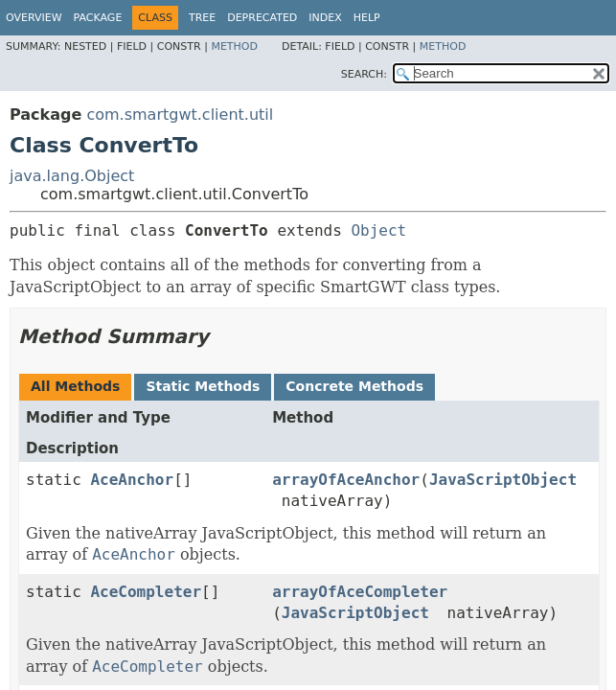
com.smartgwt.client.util (180, 115)
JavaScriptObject (503, 480)
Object (378, 230)
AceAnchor (132, 480)
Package (98, 18)
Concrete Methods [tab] (354, 386)
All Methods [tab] (75, 386)
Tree (202, 18)
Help (367, 18)
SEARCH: (364, 74)
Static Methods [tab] (203, 386)
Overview (34, 18)
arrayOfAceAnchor (346, 480)
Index (325, 18)
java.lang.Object (72, 176)
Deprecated (262, 18)
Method (234, 46)
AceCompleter (146, 592)
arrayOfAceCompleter (360, 592)
